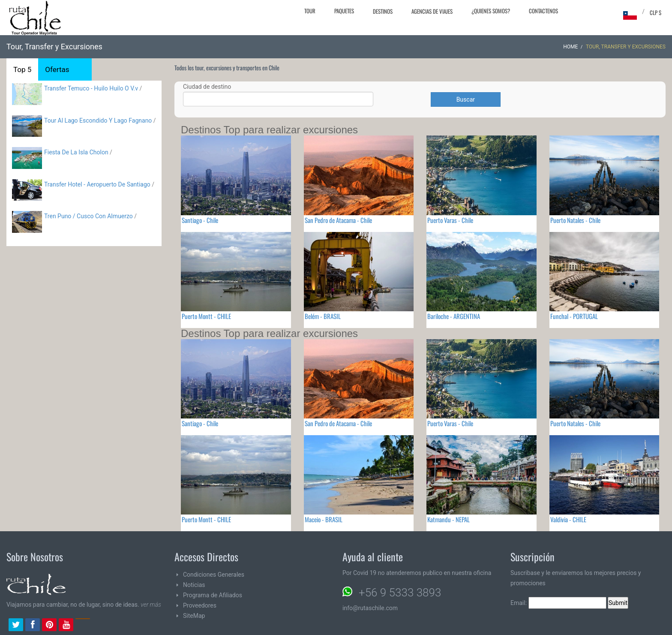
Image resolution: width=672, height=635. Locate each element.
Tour (310, 11)
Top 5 (22, 69)
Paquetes (344, 11)
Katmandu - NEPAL (448, 519)
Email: (558, 603)
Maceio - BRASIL (324, 519)
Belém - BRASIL (323, 316)
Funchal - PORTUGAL (574, 316)
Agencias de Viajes (432, 11)
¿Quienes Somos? (491, 11)
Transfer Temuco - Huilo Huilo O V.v (91, 88)
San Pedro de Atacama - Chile (338, 220)
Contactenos (543, 11)
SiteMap (194, 616)
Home (570, 47)
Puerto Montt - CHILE (206, 316)
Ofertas (57, 69)
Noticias (194, 585)
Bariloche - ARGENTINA (454, 316)
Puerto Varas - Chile (450, 220)
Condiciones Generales (214, 575)
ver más (151, 605)
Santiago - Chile (200, 220)
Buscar (466, 99)
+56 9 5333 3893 (400, 593)
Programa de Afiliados (213, 595)
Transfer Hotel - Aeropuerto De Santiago (97, 184)
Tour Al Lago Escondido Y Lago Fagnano (98, 120)
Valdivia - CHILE (568, 519)
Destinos (383, 11)
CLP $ (655, 12)
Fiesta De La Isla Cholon (76, 152)
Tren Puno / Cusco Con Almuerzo (88, 216)
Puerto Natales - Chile (575, 220)
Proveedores (200, 605)
